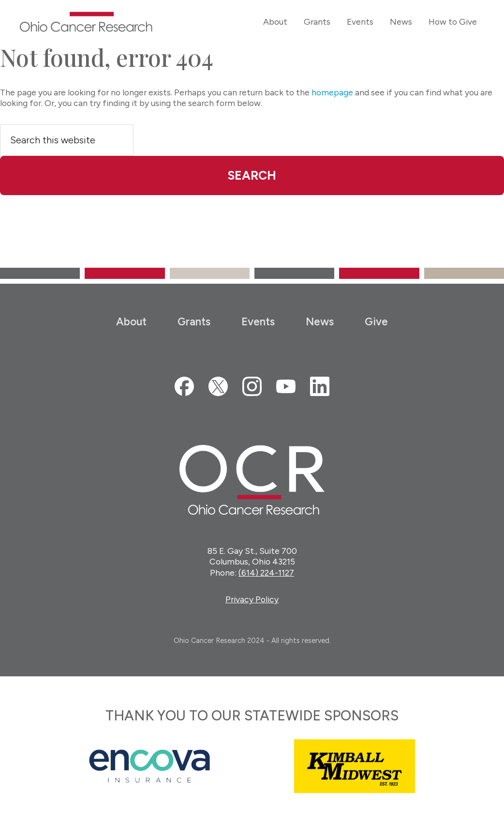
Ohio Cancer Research (86, 22)
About (131, 322)
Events (258, 322)
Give (376, 322)
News (320, 322)
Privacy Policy (252, 600)
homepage (332, 92)
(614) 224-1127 (266, 573)
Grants (194, 322)
